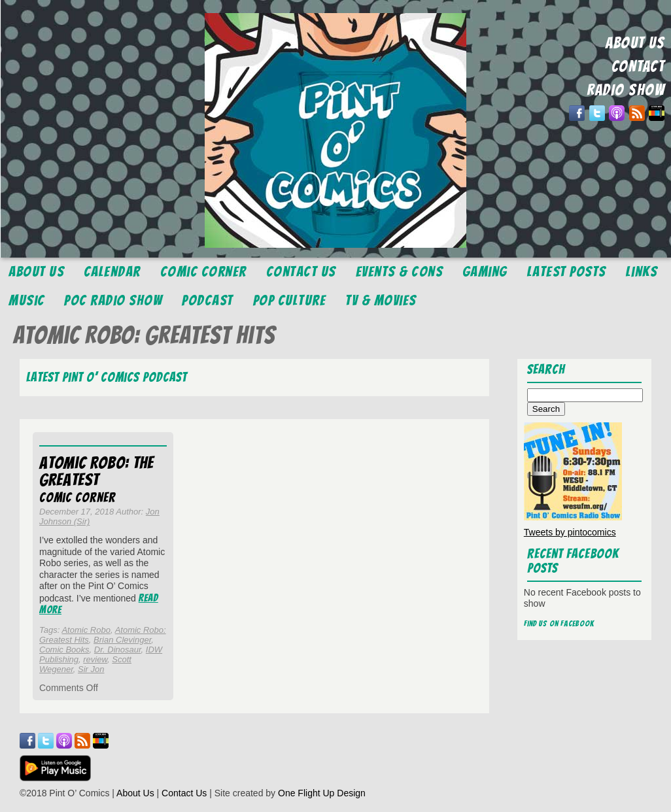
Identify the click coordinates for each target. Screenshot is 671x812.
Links (642, 272)
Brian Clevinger (122, 640)
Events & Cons (400, 272)
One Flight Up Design (322, 793)
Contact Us (301, 272)
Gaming (485, 272)
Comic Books (64, 650)
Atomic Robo (86, 630)
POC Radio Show (113, 300)
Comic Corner (203, 272)
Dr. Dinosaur (118, 650)
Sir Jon (91, 669)
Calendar (112, 272)
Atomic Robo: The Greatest (96, 471)
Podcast (208, 300)
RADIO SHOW (626, 90)
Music (27, 300)
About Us (36, 272)
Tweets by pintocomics (570, 532)
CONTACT (638, 66)
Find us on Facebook (559, 623)
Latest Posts (567, 272)
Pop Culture (290, 300)
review (95, 659)
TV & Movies (381, 300)
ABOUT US (635, 43)
